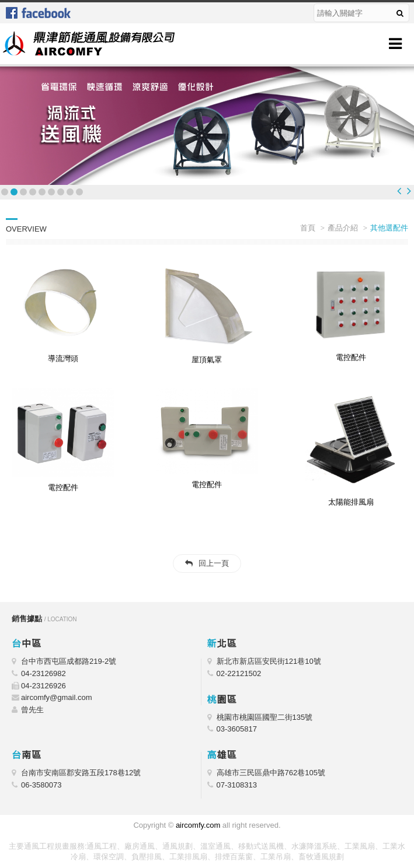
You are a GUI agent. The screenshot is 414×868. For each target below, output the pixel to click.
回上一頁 (214, 563)
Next (409, 191)
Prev (399, 191)
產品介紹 (343, 228)
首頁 (308, 228)
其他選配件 (389, 228)
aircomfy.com (198, 825)
